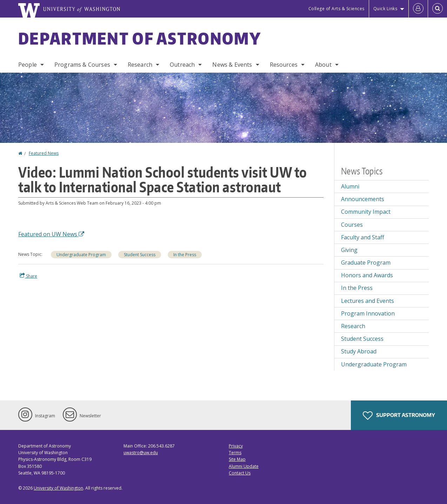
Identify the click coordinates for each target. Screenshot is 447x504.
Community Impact (366, 212)
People (28, 65)
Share (28, 276)
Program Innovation (368, 313)
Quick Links (385, 9)
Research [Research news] (353, 326)
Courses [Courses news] (352, 225)
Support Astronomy (399, 416)
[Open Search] (438, 9)
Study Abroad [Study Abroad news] (359, 351)
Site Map (237, 459)
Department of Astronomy (140, 38)
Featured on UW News (51, 234)
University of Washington (58, 488)
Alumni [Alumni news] (350, 186)
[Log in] (418, 9)
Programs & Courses (82, 65)
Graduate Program (366, 263)
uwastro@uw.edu (141, 453)
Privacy (236, 446)
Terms (235, 453)
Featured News (44, 153)
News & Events (232, 65)
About (323, 65)
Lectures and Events (368, 301)
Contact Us (240, 473)
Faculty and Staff (363, 237)
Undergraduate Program (81, 255)
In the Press (185, 255)
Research (140, 65)
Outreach (182, 65)
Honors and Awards (367, 275)
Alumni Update (244, 466)
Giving (349, 250)
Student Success (140, 255)
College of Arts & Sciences (336, 9)
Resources (284, 65)
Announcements (363, 199)
